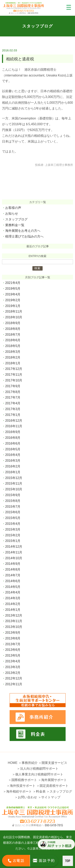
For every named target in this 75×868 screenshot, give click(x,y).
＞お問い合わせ (26, 797)
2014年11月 (14, 552)
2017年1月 (13, 415)
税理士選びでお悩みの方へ (24, 236)
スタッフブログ (16, 219)
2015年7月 (13, 507)
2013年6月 (13, 650)
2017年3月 (13, 409)
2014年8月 (13, 569)
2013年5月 (13, 655)
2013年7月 (13, 644)
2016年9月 (13, 432)
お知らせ (12, 214)
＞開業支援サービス (53, 763)
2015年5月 (13, 518)
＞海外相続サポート (17, 791)
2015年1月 (13, 541)
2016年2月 (13, 466)
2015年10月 (14, 489)
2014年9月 (13, 564)
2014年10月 (14, 558)
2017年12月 (14, 369)
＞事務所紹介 (28, 763)
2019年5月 (13, 289)
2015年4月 (13, 524)
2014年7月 (13, 575)
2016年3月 (13, 461)
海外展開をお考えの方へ (23, 231)
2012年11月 (14, 684)
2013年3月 (13, 667)
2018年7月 (13, 335)
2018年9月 (13, 323)
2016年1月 (13, 472)
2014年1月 (13, 610)
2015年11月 (14, 483)
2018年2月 (13, 357)
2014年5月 (13, 587)
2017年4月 (13, 403)
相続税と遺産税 (20, 59)
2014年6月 (13, 581)
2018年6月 (13, 340)
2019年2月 (13, 300)
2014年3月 (13, 598)
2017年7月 (13, 397)
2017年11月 (14, 375)
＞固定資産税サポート (52, 786)
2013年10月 (14, 627)
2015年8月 (13, 501)
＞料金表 (39, 791)
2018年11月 (14, 311)
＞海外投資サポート (21, 786)
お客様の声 (13, 208)
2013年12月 (14, 615)
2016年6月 (13, 443)
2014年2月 (13, 604)
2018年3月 (13, 352)
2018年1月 (13, 363)
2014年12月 (14, 547)
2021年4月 (13, 283)
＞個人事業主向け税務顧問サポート (38, 774)
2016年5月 (13, 449)
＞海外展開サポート (52, 780)
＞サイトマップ (49, 797)
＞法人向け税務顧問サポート (38, 769)
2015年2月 (13, 535)
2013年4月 (13, 661)
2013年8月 (13, 638)
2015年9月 (13, 495)
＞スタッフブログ (59, 791)
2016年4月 (13, 455)
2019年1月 (13, 306)
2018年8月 (13, 329)
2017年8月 (13, 392)
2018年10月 (14, 317)
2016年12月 (14, 421)
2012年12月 (14, 678)
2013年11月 (14, 621)
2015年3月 (13, 529)
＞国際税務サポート (23, 780)
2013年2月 (13, 673)
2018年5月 (13, 346)
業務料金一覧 (15, 225)
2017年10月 (14, 380)
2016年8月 (13, 438)
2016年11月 (14, 426)
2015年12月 (14, 478)
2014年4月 (13, 592)
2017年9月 (13, 386)
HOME (13, 763)
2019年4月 (13, 294)
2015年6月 (13, 512)
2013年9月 (13, 633)
